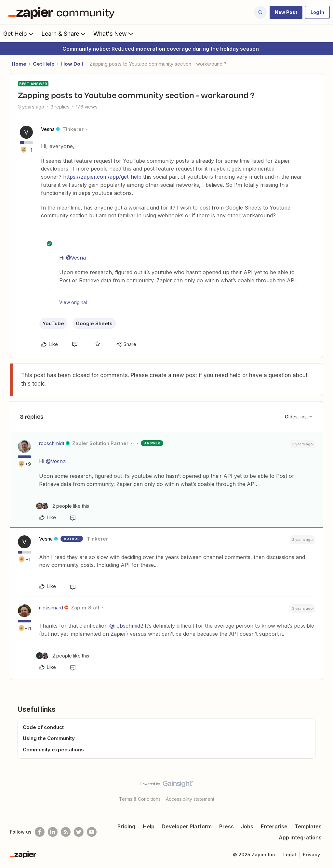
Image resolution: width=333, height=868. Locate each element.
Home (19, 64)
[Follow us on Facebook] (40, 832)
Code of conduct (43, 727)
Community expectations (53, 750)
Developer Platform (187, 826)
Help (149, 826)
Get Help (19, 33)
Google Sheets (94, 323)
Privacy (311, 855)
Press (226, 826)
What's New (114, 33)
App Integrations (300, 837)
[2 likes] (63, 506)
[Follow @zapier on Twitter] (79, 832)
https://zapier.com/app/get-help (102, 177)
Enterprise (274, 826)
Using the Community (49, 738)
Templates (308, 826)
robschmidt (52, 443)
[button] (286, 12)
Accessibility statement (190, 799)
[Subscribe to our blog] (66, 832)
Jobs (247, 826)
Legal (290, 855)
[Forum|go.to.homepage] (63, 12)
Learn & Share (64, 33)
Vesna (48, 129)
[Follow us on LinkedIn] (53, 832)
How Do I (72, 64)
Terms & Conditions (140, 799)
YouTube (53, 323)
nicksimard (51, 608)
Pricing (126, 826)
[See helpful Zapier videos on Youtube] (92, 832)
